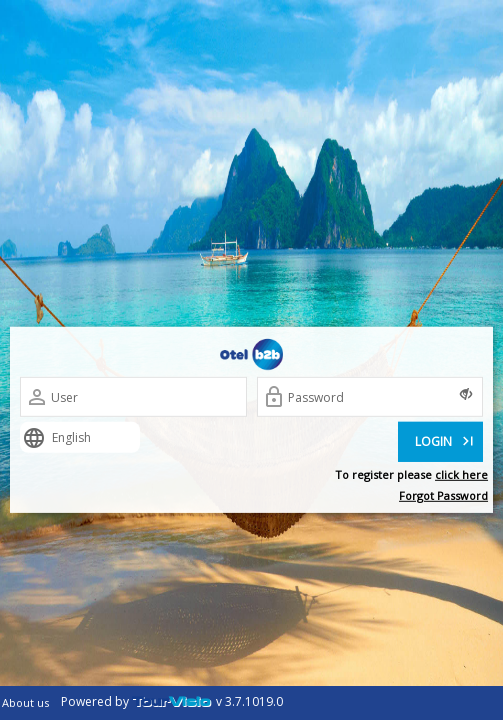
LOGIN (446, 439)
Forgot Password (443, 495)
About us (25, 702)
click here (461, 474)
